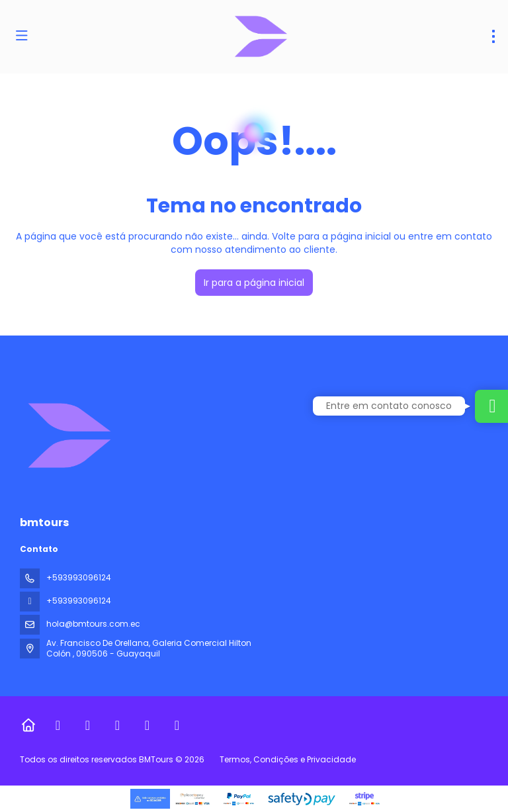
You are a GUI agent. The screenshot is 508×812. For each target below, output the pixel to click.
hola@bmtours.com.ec (93, 624)
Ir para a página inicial (254, 283)
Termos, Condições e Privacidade (288, 759)
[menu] (493, 36)
